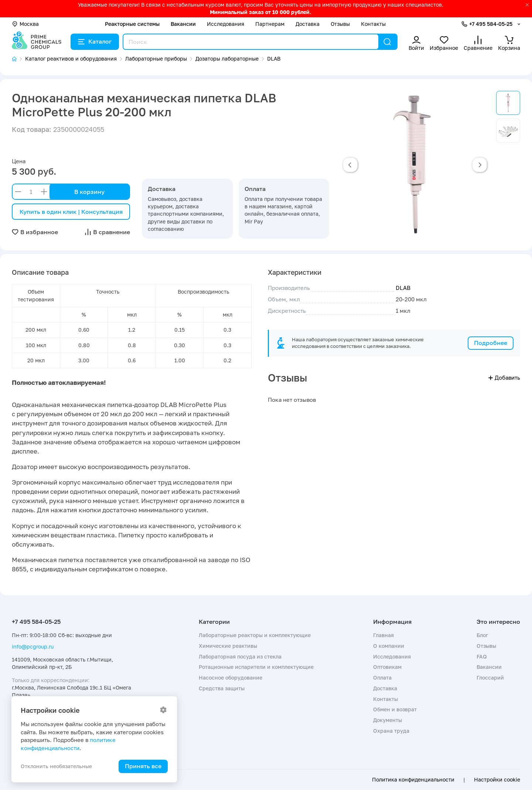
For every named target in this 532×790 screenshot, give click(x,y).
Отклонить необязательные (56, 766)
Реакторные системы (132, 24)
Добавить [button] (504, 377)
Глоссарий (490, 678)
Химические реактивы (228, 646)
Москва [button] (25, 24)
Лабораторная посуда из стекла (240, 656)
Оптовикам (387, 667)
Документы (388, 720)
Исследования (226, 24)
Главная (383, 635)
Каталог (95, 41)
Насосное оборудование (231, 678)
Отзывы (340, 24)
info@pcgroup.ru (33, 647)
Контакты (373, 24)
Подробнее (491, 343)
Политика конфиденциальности (413, 780)
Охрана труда (391, 731)
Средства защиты (222, 688)
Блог (482, 635)
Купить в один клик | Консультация (71, 212)
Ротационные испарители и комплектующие (256, 667)
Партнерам (270, 24)
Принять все (143, 766)
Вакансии (183, 24)
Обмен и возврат (395, 709)
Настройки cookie (497, 780)
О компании (389, 646)
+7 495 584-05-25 (491, 24)
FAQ (482, 656)
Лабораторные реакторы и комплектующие (255, 635)
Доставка (308, 24)
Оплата (382, 678)
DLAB (403, 288)
